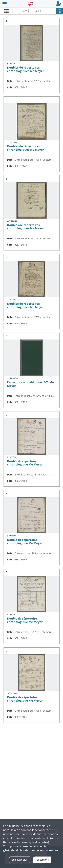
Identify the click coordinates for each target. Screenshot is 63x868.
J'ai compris (42, 860)
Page (25, 11)
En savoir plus (20, 860)
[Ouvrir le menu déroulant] (5, 4)
